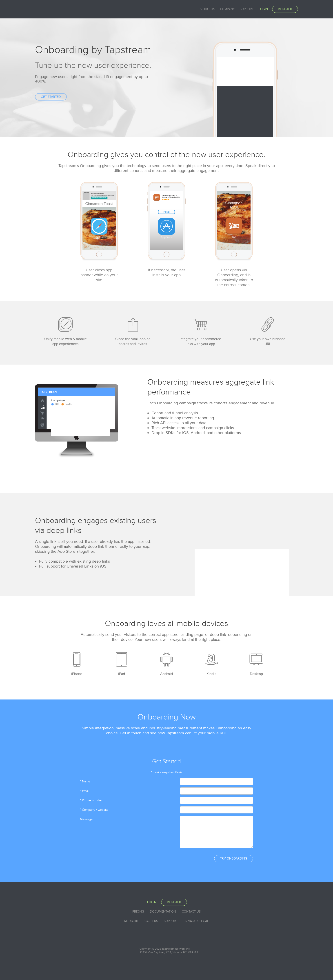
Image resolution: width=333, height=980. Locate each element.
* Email (85, 791)
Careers (151, 921)
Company (227, 9)
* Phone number (91, 800)
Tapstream (51, 9)
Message (86, 819)
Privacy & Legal (196, 921)
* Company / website (94, 810)
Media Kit (131, 921)
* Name (85, 781)
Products (207, 9)
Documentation (163, 912)
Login (263, 9)
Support (247, 9)
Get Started (51, 97)
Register (285, 9)
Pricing (138, 912)
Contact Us (191, 912)
